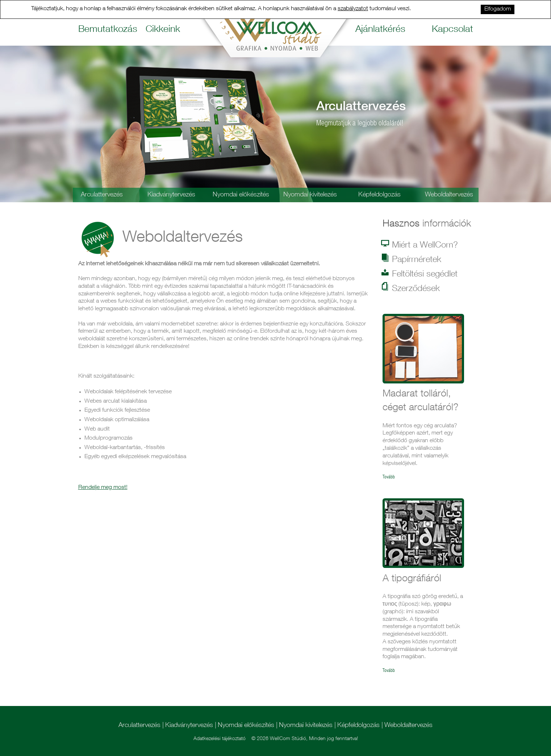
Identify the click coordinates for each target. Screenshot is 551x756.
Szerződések (411, 288)
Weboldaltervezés (449, 195)
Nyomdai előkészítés (241, 195)
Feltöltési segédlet (420, 274)
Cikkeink (163, 30)
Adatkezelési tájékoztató (220, 739)
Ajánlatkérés (380, 30)
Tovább (389, 477)
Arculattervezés (102, 195)
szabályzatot (353, 9)
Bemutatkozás (107, 30)
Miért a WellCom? (420, 245)
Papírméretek (412, 259)
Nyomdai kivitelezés (310, 195)
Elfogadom (498, 9)
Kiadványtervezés (171, 195)
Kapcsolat (452, 30)
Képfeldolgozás (379, 195)
